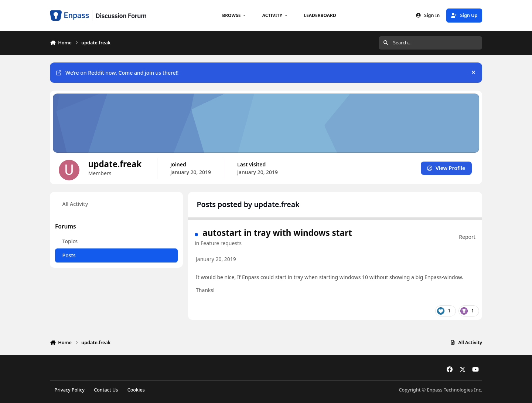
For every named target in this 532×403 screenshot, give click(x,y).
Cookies (136, 390)
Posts (69, 255)
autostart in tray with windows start (277, 233)
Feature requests (221, 243)
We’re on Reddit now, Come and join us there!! (117, 73)
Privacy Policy (70, 390)
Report (467, 237)
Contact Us (106, 390)
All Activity (75, 204)
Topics (70, 241)
